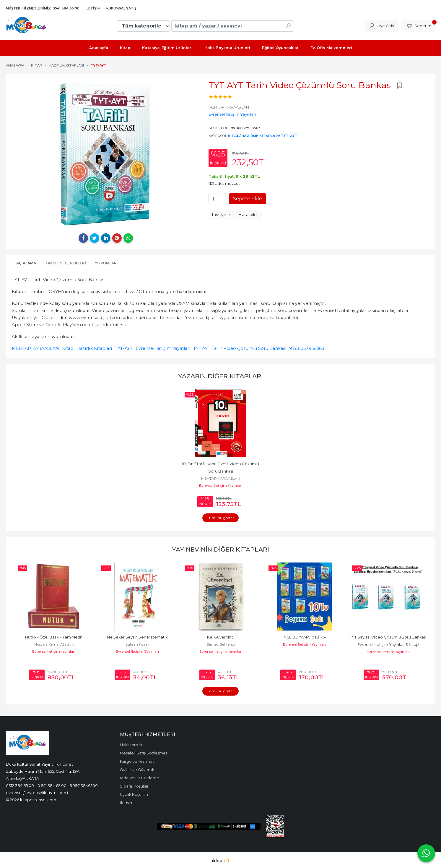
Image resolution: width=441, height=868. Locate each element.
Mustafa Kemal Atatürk (54, 644)
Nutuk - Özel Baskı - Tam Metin (54, 637)
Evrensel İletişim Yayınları (163, 348)
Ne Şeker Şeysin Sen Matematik (137, 637)
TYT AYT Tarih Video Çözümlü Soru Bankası (240, 348)
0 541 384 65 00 (52, 785)
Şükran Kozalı (137, 644)
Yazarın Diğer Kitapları (220, 376)
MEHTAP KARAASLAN (35, 348)
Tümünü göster (220, 518)
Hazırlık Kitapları (260, 136)
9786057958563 (307, 348)
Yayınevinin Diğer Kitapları (220, 549)
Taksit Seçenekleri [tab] (65, 263)
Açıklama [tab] (26, 263)
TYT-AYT (289, 136)
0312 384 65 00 (20, 785)
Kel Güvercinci (221, 637)
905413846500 (84, 785)
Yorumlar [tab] (106, 263)
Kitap (234, 136)
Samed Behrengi (221, 644)
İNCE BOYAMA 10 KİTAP (304, 637)
